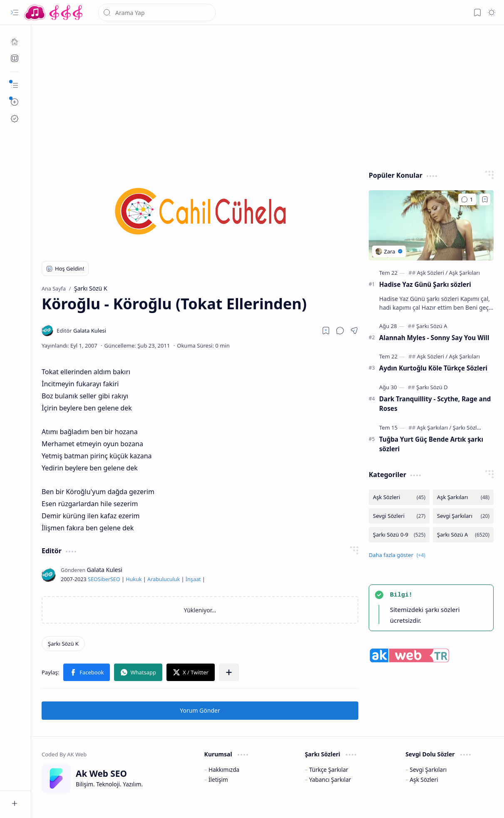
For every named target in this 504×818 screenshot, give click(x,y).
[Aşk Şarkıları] (464, 273)
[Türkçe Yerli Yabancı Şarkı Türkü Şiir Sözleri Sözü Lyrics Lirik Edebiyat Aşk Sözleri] (54, 12)
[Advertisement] (268, 96)
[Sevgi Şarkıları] (463, 516)
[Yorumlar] (467, 199)
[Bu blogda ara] (157, 12)
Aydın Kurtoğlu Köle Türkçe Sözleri (433, 368)
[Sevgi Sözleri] (399, 516)
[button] (15, 12)
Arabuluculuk (164, 579)
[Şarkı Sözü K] (63, 644)
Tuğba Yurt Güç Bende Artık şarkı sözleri (431, 444)
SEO (93, 579)
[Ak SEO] (15, 58)
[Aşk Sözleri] (432, 273)
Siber (104, 579)
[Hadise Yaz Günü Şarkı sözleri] (431, 225)
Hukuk (134, 579)
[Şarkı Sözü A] (432, 326)
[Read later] (326, 331)
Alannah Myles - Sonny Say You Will (434, 338)
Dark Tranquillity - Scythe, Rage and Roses (435, 404)
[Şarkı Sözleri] (468, 428)
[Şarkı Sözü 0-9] (399, 535)
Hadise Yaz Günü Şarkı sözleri (425, 284)
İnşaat (193, 579)
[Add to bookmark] (485, 199)
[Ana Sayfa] (15, 42)
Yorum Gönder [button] (200, 710)
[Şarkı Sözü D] (432, 387)
